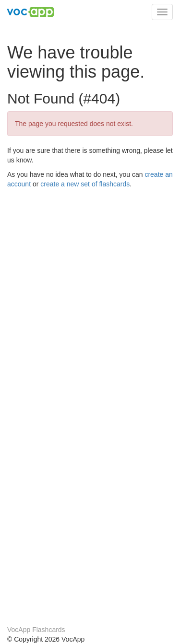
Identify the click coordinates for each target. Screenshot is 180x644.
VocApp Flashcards (36, 630)
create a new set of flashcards (85, 184)
